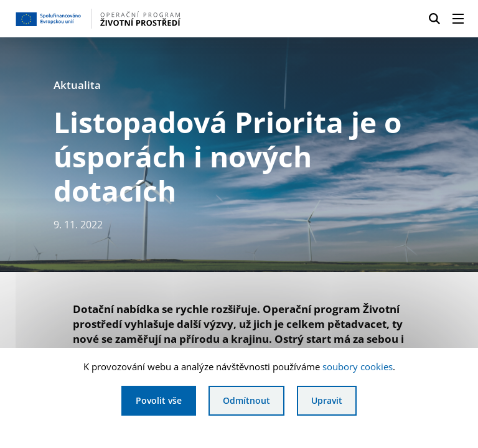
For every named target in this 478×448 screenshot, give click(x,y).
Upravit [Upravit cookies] (327, 400)
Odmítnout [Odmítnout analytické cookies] (246, 400)
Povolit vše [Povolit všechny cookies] (159, 400)
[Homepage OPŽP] (115, 19)
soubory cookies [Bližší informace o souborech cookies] (358, 366)
